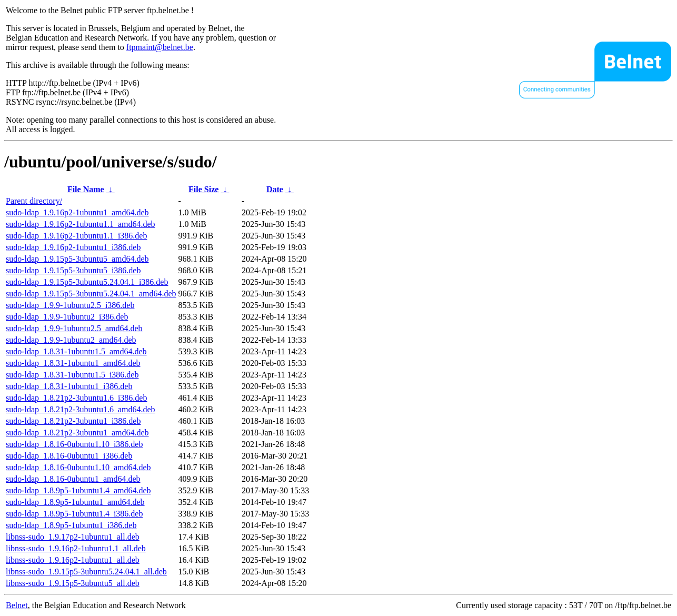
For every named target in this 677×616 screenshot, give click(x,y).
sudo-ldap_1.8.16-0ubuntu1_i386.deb (69, 456)
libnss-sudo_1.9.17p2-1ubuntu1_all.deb (73, 537)
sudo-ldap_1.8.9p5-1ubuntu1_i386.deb (71, 525)
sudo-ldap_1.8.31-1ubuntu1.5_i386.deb (72, 375)
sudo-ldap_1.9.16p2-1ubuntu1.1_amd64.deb (81, 224)
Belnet (17, 605)
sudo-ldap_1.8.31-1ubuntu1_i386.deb (69, 386)
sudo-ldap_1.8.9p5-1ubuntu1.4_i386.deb (74, 514)
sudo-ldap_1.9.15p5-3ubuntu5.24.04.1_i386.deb (87, 282)
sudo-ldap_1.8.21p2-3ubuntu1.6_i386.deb (76, 398)
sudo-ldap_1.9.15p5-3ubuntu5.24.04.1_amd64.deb (91, 294)
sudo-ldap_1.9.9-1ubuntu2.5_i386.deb (70, 305)
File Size (203, 189)
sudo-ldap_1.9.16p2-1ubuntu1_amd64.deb (77, 212)
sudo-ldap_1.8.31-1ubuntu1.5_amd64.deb (76, 351)
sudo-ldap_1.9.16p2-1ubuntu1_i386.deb (73, 247)
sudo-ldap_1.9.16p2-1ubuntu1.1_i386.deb (76, 236)
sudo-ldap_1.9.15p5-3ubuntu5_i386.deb (73, 270)
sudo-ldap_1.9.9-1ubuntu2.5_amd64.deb (74, 328)
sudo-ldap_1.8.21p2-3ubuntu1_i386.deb (73, 421)
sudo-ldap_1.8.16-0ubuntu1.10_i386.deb (74, 444)
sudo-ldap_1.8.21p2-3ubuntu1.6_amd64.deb (81, 409)
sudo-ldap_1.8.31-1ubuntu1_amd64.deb (73, 363)
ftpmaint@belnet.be (160, 47)
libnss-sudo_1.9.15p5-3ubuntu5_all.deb (73, 583)
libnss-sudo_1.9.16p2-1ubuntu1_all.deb (73, 560)
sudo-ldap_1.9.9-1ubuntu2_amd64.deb (71, 340)
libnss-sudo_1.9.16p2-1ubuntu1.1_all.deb (76, 548)
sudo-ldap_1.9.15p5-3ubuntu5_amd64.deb (77, 259)
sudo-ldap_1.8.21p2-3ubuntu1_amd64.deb (77, 433)
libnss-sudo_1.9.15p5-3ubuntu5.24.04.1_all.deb (86, 572)
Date (275, 189)
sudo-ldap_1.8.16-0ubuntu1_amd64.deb (73, 479)
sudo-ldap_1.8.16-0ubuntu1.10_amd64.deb (78, 467)
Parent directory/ (34, 201)
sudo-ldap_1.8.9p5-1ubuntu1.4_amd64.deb (78, 490)
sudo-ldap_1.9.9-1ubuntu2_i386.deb (67, 317)
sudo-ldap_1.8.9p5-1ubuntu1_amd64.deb (75, 502)
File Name (86, 189)
